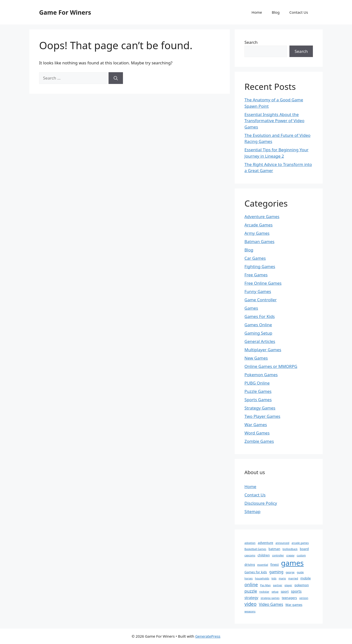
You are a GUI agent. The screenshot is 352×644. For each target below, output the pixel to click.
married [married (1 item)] (293, 578)
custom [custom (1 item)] (301, 555)
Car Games (255, 258)
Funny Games (258, 291)
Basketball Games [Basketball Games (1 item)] (255, 549)
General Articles (260, 341)
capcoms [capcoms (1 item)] (250, 555)
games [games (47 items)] (292, 563)
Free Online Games (263, 283)
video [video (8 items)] (251, 604)
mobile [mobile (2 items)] (306, 578)
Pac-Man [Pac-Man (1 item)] (265, 585)
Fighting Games (260, 266)
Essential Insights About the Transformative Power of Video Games (274, 121)
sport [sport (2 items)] (285, 591)
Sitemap (252, 511)
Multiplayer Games (263, 350)
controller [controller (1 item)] (278, 555)
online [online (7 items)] (251, 585)
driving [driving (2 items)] (250, 564)
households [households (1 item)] (262, 578)
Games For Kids (260, 316)
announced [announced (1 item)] (282, 543)
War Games (256, 425)
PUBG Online (257, 383)
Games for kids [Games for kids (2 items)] (256, 572)
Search (251, 42)
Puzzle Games (258, 391)
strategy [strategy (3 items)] (251, 597)
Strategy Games (260, 408)
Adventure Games (262, 217)
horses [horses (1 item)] (249, 578)
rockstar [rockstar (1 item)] (264, 592)
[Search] (116, 78)
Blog (276, 12)
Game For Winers (65, 12)
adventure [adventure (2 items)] (266, 543)
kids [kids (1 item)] (274, 578)
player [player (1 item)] (288, 585)
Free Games (256, 275)
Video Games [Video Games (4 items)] (271, 604)
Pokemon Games (261, 375)
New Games (256, 358)
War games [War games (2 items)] (294, 605)
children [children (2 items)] (264, 555)
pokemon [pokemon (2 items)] (302, 585)
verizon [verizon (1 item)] (304, 598)
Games (251, 308)
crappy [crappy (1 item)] (290, 555)
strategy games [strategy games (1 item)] (270, 598)
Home (257, 12)
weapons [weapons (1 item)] (250, 611)
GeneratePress (208, 636)
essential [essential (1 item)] (263, 565)
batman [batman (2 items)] (275, 549)
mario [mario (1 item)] (282, 578)
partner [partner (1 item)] (278, 585)
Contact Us (299, 12)
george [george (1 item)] (290, 572)
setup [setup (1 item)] (275, 592)
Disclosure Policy (261, 503)
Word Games (257, 433)
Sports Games (258, 400)
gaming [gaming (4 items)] (276, 572)
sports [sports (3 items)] (296, 591)
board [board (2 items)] (304, 549)
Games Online (258, 325)
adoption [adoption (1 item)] (250, 543)
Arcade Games (258, 225)
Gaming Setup (258, 333)
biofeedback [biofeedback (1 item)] (290, 549)
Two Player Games (262, 416)
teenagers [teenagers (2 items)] (289, 598)
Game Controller (261, 300)
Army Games (257, 233)
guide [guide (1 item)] (300, 572)
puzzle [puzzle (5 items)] (251, 591)
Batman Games (259, 241)
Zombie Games (259, 441)
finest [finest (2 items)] (275, 564)
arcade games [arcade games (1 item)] (300, 543)
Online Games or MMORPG (271, 366)
